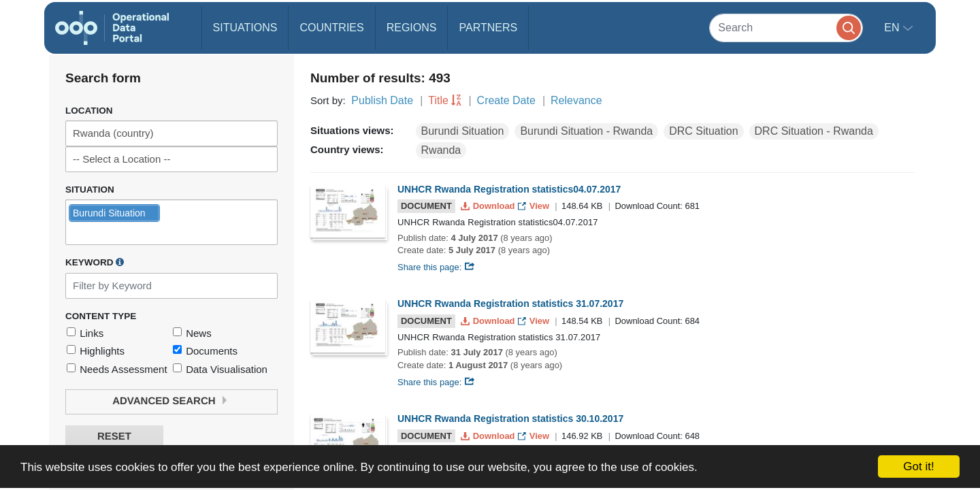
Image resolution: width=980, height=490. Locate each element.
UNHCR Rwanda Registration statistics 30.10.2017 (510, 419)
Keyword (95, 262)
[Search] (786, 28)
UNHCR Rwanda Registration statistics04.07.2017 (509, 189)
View (535, 206)
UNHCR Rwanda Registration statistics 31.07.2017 (510, 304)
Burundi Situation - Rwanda (586, 131)
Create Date (506, 100)
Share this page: (436, 267)
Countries (331, 28)
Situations (245, 28)
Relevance (576, 100)
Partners (488, 28)
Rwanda (441, 150)
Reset (114, 437)
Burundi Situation (463, 131)
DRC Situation (703, 131)
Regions (412, 28)
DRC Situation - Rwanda (814, 131)
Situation (90, 190)
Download (489, 206)
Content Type (101, 316)
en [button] (893, 28)
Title (438, 100)
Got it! (918, 467)
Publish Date (382, 100)
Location (89, 111)
